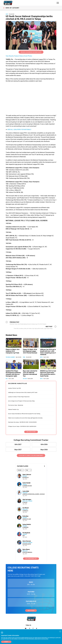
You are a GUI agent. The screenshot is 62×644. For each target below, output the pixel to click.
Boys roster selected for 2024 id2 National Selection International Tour (30, 373)
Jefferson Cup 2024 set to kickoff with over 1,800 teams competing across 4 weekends (48, 352)
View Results (10, 56)
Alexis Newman (27, 541)
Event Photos (28, 56)
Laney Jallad (26, 491)
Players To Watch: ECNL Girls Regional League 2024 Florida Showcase (30, 351)
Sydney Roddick (27, 524)
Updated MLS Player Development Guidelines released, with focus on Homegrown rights (13, 373)
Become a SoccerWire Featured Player (31, 52)
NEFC (24, 536)
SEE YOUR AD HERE (31, 432)
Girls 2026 (44, 444)
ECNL (24, 357)
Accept (6, 642)
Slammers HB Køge (27, 486)
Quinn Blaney (26, 549)
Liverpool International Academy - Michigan (34, 494)
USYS (7, 14)
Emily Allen (25, 516)
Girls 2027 (18, 444)
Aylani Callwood (27, 475)
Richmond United (27, 544)
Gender (20, 470)
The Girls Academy (10, 357)
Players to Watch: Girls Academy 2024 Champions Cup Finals (13, 351)
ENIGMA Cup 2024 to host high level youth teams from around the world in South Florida (48, 373)
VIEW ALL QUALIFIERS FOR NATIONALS (19, 130)
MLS (7, 379)
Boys (41, 357)
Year (27, 470)
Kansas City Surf (27, 519)
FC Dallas (25, 502)
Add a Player (31, 611)
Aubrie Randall (26, 483)
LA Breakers (25, 527)
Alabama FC (25, 511)
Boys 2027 (18, 450)
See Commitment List (31, 559)
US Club (25, 379)
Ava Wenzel (26, 508)
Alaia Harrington (27, 499)
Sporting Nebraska (27, 552)
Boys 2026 (44, 450)
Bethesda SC (26, 477)
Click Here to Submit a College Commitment (31, 456)
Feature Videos (19, 56)
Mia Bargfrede (26, 533)
